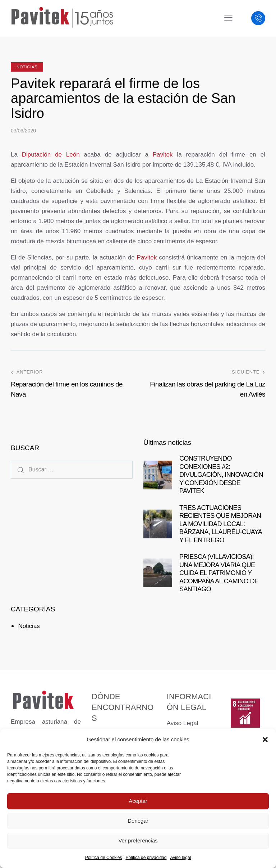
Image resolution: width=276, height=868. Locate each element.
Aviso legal (180, 858)
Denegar (138, 821)
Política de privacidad (146, 858)
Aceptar (138, 801)
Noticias (27, 67)
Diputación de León (51, 155)
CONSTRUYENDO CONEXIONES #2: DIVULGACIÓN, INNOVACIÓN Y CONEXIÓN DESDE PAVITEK (221, 475)
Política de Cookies (104, 858)
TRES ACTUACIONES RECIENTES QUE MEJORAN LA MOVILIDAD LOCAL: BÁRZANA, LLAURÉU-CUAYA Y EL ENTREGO (220, 524)
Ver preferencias (138, 840)
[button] (265, 740)
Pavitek (163, 155)
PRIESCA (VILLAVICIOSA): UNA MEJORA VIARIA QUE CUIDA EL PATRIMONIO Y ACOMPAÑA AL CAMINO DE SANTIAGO (219, 573)
